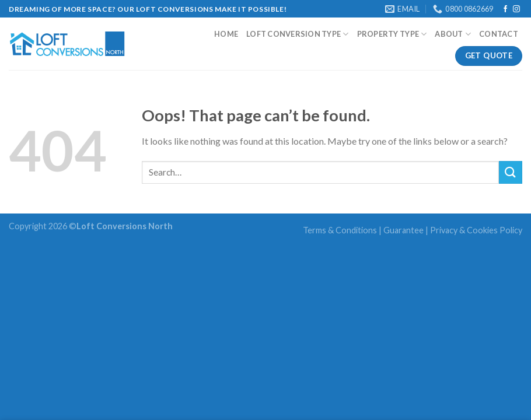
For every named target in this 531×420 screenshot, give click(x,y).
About (453, 34)
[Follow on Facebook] (505, 9)
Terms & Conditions (340, 230)
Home (226, 34)
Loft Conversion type (298, 34)
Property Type (392, 34)
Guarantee (404, 230)
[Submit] (511, 172)
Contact (499, 34)
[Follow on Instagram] (516, 9)
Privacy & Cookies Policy (476, 230)
